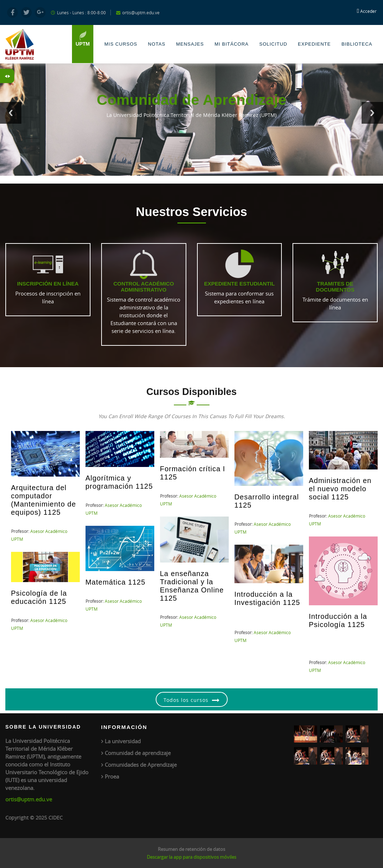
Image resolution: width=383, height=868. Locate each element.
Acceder (368, 11)
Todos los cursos (186, 700)
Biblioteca (357, 44)
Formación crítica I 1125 (193, 473)
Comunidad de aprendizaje (138, 753)
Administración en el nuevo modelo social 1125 (340, 489)
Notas (157, 44)
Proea (112, 776)
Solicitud (273, 44)
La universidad (123, 741)
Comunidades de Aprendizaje (141, 765)
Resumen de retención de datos (191, 849)
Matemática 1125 (115, 582)
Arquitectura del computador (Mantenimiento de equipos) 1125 (44, 500)
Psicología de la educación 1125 (39, 597)
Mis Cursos (121, 44)
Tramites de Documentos (335, 287)
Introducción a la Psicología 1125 (338, 620)
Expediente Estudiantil (239, 284)
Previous (11, 113)
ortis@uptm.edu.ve (29, 799)
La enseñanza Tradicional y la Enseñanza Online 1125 (192, 586)
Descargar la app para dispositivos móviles (191, 857)
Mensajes (190, 44)
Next (372, 113)
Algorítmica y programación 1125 (119, 482)
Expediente (314, 44)
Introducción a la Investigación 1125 (267, 598)
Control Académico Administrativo (144, 287)
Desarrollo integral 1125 (267, 501)
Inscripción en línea (48, 284)
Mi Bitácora (232, 44)
